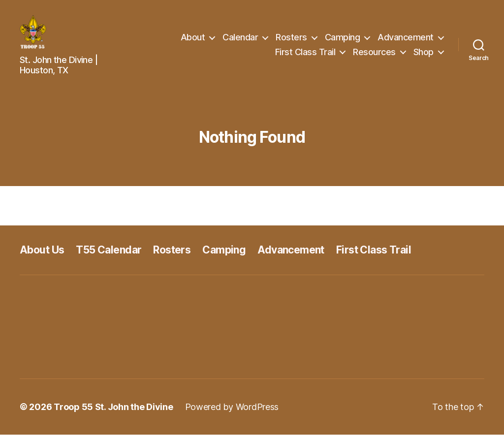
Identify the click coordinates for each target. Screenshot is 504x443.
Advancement (406, 41)
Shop (424, 56)
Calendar (240, 41)
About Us (42, 258)
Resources (374, 56)
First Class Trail (305, 56)
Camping (343, 41)
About (193, 41)
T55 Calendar (109, 258)
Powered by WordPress (232, 415)
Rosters (291, 41)
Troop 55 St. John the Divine (113, 415)
